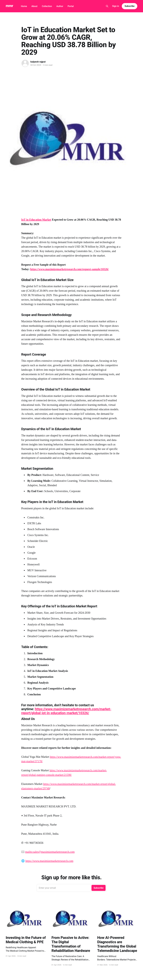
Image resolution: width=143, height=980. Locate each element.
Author (60, 6)
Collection (47, 6)
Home (24, 6)
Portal (71, 6)
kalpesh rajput (38, 62)
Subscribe (130, 6)
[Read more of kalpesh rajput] (25, 63)
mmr (9, 6)
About (34, 6)
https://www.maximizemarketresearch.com (49, 861)
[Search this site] (107, 6)
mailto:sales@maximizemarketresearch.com (50, 852)
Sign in (116, 6)
